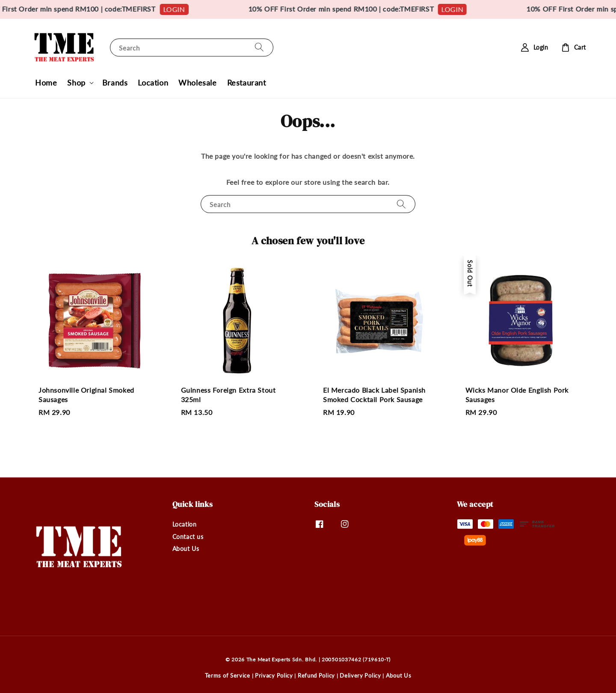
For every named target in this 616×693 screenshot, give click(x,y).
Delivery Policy (360, 675)
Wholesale (197, 83)
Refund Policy (316, 675)
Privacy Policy (274, 675)
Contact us (188, 537)
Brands (115, 83)
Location (153, 83)
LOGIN (185, 9)
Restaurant (247, 83)
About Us (186, 549)
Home (46, 83)
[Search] (259, 47)
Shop (76, 83)
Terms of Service (228, 675)
